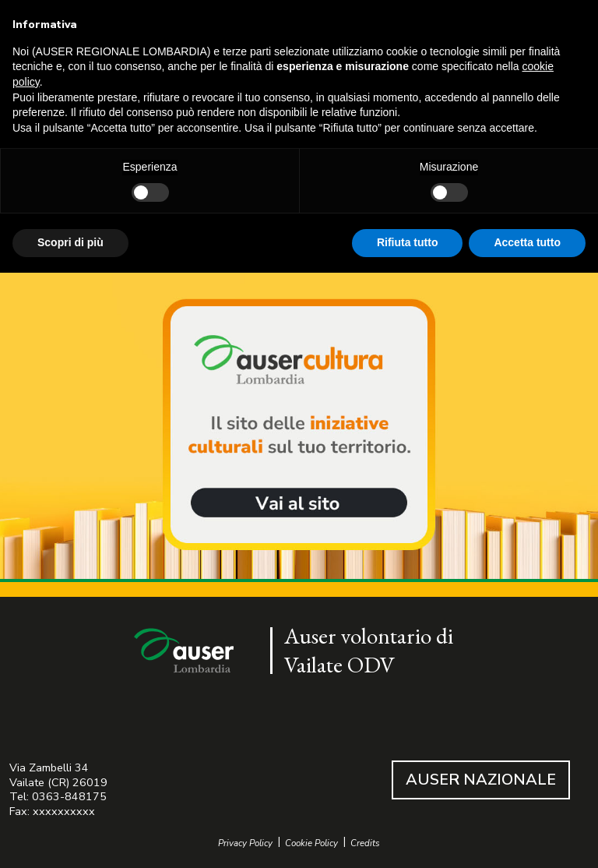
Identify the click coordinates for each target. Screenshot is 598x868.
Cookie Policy (311, 843)
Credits (365, 843)
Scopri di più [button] (70, 242)
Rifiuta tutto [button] (408, 242)
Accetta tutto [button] (527, 242)
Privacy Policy (245, 843)
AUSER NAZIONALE (481, 780)
